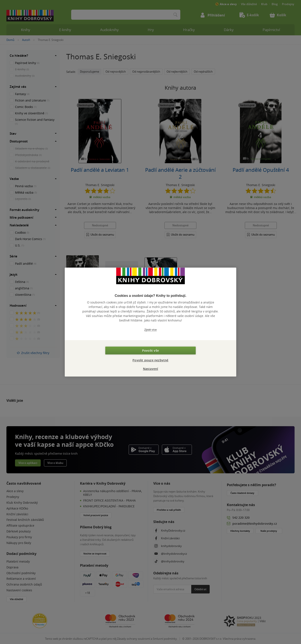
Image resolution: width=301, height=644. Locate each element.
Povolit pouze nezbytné (150, 360)
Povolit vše (150, 350)
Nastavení (151, 369)
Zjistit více (150, 330)
